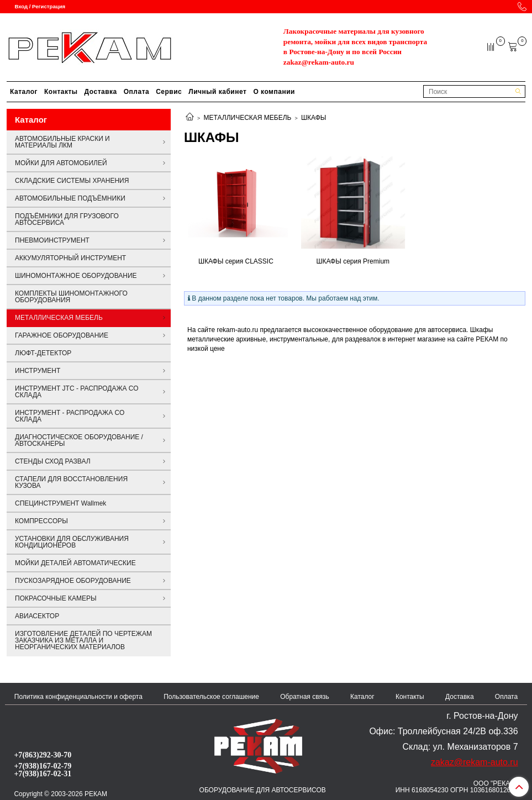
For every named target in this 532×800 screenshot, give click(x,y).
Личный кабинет (217, 92)
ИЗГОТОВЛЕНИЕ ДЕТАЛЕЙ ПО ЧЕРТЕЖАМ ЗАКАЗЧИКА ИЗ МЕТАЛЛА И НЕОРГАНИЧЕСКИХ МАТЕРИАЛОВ (83, 640)
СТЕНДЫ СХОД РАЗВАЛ (53, 461)
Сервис (169, 92)
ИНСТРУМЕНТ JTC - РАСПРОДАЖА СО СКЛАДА (77, 392)
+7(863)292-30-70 (43, 755)
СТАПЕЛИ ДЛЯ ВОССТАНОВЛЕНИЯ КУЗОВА (71, 482)
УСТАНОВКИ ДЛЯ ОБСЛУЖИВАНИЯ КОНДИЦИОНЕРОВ (72, 542)
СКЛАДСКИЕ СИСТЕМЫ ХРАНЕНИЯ (72, 181)
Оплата (136, 92)
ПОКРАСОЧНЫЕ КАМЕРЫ (56, 598)
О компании (274, 92)
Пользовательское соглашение (211, 697)
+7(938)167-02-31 (43, 773)
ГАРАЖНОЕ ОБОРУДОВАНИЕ (62, 335)
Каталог (24, 92)
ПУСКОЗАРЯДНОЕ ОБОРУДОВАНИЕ (73, 581)
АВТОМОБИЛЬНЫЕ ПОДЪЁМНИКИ (70, 198)
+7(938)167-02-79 (43, 766)
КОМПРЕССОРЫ (41, 521)
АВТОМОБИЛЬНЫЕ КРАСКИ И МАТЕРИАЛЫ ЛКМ (62, 142)
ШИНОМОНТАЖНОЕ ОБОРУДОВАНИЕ (76, 276)
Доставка (101, 92)
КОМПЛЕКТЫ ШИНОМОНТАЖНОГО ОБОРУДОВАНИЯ (71, 297)
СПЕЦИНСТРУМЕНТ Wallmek (60, 503)
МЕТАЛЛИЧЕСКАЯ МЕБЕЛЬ (248, 118)
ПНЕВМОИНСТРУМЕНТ (52, 240)
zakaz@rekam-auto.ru (319, 62)
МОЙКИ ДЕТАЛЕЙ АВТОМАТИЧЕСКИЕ (75, 563)
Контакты (61, 92)
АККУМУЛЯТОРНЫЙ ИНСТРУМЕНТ (70, 258)
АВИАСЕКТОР (37, 616)
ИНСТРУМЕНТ (38, 371)
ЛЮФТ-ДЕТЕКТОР (43, 353)
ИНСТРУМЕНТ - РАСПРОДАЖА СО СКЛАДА (70, 416)
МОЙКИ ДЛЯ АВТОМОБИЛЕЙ (61, 163)
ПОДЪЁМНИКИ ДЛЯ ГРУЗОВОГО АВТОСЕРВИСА (67, 219)
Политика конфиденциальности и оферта (78, 697)
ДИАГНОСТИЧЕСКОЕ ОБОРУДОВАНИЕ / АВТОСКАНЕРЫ (79, 440)
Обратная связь (304, 697)
